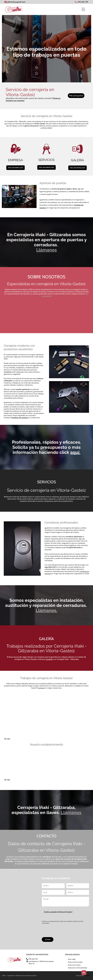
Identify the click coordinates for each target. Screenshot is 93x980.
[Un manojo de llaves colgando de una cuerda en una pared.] (36, 706)
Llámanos (46, 250)
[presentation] (60, 930)
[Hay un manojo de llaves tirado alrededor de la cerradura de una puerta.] (57, 706)
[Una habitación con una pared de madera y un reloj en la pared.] (36, 768)
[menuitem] (72, 959)
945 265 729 (83, 2)
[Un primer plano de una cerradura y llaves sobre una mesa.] (57, 316)
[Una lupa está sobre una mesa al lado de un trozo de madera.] (36, 727)
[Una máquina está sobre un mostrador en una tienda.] (78, 768)
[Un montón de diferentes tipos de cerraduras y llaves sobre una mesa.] (78, 706)
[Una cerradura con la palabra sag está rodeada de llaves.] (78, 316)
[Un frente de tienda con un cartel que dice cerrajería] (15, 768)
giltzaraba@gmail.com (16, 2)
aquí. (75, 452)
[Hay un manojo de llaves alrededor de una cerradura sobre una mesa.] (15, 706)
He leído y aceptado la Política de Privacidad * (58, 912)
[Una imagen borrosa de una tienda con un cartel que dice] (57, 768)
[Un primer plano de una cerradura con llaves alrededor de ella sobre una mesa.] (15, 316)
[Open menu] (83, 9)
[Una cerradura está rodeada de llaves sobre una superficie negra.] (36, 316)
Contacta (41, 688)
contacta (49, 659)
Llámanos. (46, 610)
